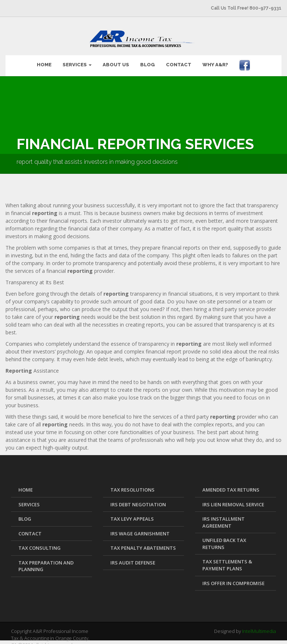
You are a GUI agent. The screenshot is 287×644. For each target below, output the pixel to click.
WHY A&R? (215, 60)
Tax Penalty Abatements (143, 543)
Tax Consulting (40, 543)
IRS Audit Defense (133, 558)
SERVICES (77, 60)
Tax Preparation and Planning (46, 562)
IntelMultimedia (259, 627)
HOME (44, 60)
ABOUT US (116, 60)
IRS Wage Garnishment (140, 529)
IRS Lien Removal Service (233, 500)
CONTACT (179, 60)
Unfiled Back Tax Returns (224, 539)
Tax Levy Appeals (132, 514)
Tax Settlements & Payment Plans (227, 561)
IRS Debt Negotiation (138, 500)
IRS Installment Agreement (224, 518)
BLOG (148, 60)
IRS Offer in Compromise (233, 579)
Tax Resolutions (132, 485)
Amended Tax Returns (231, 485)
